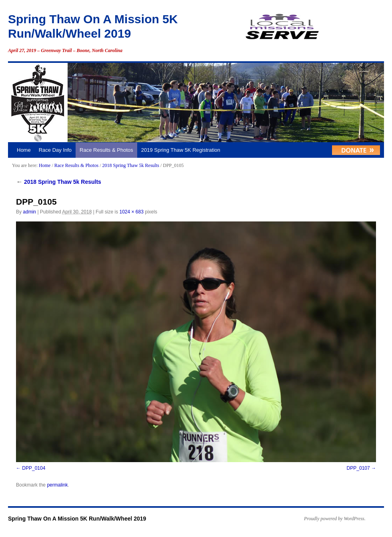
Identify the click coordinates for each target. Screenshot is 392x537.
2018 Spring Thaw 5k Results (130, 165)
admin (29, 212)
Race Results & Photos (106, 150)
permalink (57, 485)
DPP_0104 (34, 468)
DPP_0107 (358, 468)
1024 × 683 (131, 212)
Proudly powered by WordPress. (335, 519)
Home (24, 150)
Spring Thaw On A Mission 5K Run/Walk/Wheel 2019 (77, 519)
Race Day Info (55, 150)
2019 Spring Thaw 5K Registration (181, 150)
